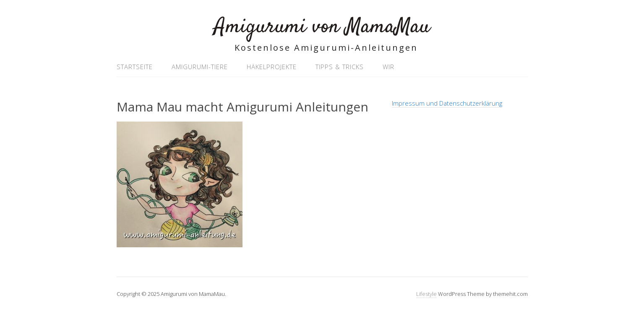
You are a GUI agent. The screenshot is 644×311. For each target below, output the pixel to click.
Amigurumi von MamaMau (322, 27)
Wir (388, 67)
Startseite (135, 67)
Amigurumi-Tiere (200, 67)
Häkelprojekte (272, 67)
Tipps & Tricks (340, 67)
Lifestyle (426, 294)
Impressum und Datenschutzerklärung (447, 103)
